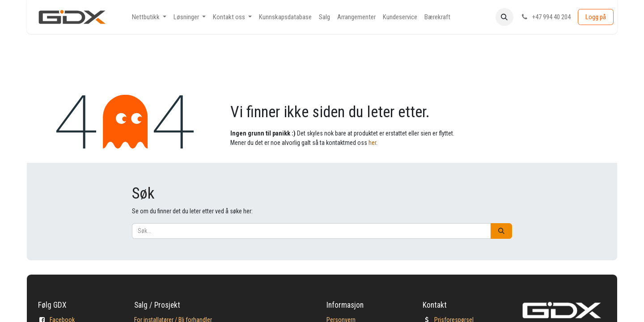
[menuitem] (149, 17)
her (372, 143)
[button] (504, 17)
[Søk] (501, 231)
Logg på (596, 17)
